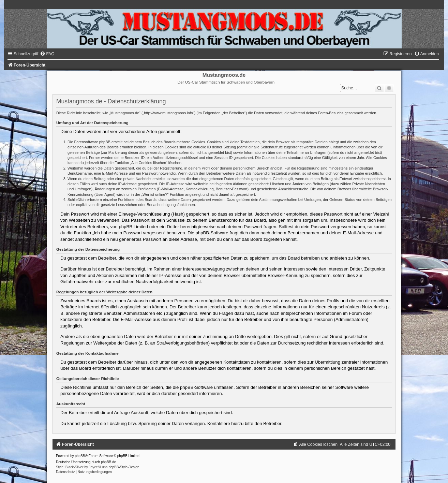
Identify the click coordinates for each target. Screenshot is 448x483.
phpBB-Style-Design (124, 467)
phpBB (80, 456)
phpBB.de (108, 462)
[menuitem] (47, 54)
